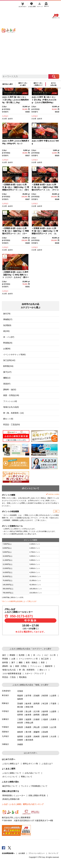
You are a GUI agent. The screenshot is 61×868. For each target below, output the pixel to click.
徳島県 (20, 732)
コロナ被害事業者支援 (12, 674)
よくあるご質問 (32, 5)
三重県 (20, 719)
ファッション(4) (10, 401)
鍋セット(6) (8, 419)
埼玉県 (45, 704)
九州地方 (5, 116)
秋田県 (45, 696)
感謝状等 (49, 666)
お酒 (13, 659)
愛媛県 (37, 732)
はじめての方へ (23, 5)
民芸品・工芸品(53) (12, 425)
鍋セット (43, 670)
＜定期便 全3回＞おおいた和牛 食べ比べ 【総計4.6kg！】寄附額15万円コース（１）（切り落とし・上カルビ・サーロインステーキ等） (16, 190)
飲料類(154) (8, 366)
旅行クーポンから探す (23, 84)
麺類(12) (7, 378)
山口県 (53, 727)
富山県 (28, 711)
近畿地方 (5, 719)
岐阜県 (28, 715)
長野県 (20, 715)
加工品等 (45, 659)
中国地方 (5, 727)
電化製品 (23, 677)
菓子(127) (7, 372)
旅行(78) (7, 314)
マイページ (40, 5)
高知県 (45, 732)
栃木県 (28, 704)
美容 (43, 662)
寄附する (46, 5)
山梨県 (53, 711)
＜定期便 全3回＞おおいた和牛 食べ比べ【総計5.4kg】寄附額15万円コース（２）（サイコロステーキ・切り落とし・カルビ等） (45, 190)
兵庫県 (53, 719)
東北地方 (5, 695)
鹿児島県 (29, 740)
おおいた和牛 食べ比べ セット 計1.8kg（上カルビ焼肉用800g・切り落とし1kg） (16, 100)
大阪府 (45, 719)
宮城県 (37, 696)
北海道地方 (6, 691)
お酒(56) (7, 349)
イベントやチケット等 (28, 659)
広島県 (45, 727)
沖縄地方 (5, 744)
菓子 (13, 662)
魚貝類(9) (7, 325)
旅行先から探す (8, 84)
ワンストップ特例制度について (34, 786)
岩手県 (28, 696)
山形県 (53, 696)
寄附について (27, 777)
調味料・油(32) (10, 390)
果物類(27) (8, 319)
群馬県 (37, 704)
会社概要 (22, 853)
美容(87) (7, 384)
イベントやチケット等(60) (14, 355)
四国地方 (5, 732)
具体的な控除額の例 (11, 799)
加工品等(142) (9, 360)
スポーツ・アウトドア (34, 674)
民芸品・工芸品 (9, 677)
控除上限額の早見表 (37, 795)
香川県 (28, 732)
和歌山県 (29, 723)
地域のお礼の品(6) (11, 407)
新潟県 (20, 711)
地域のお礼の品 (9, 670)
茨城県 (20, 704)
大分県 (4, 119)
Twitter (9, 848)
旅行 (4, 655)
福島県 (20, 699)
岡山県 (37, 727)
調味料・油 (7, 666)
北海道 (20, 691)
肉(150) (6, 331)
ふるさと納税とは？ (11, 764)
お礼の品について (32, 773)
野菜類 (5, 659)
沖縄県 (20, 744)
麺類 (21, 662)
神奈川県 (29, 707)
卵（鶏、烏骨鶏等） (28, 670)
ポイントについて (10, 777)
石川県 (37, 711)
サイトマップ (53, 853)
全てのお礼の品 (53, 84)
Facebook (4, 848)
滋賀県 (28, 719)
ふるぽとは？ (47, 764)
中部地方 (5, 711)
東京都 (20, 707)
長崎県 (37, 737)
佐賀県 (28, 737)
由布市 (10, 119)
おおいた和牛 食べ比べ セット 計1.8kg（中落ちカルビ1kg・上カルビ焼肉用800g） (44, 100)
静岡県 (37, 715)
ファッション (36, 666)
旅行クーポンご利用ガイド (38, 84)
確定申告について (10, 786)
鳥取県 (20, 727)
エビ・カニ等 (50, 655)
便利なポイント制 (30, 764)
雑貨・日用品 (21, 666)
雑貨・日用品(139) (11, 395)
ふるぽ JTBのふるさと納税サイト (10, 39)
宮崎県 (20, 740)
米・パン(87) (9, 337)
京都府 (37, 719)
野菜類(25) (8, 343)
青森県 (20, 696)
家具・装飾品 (32, 662)
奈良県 (20, 723)
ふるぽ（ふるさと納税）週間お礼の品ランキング (23, 804)
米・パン (37, 655)
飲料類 (5, 662)
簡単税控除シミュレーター (14, 795)
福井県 (45, 711)
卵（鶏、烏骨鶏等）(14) (13, 413)
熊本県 (45, 737)
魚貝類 (22, 655)
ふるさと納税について (12, 773)
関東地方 (5, 703)
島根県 (28, 727)
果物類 (12, 655)
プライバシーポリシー (37, 853)
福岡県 (20, 737)
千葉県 (53, 704)
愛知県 (45, 715)
